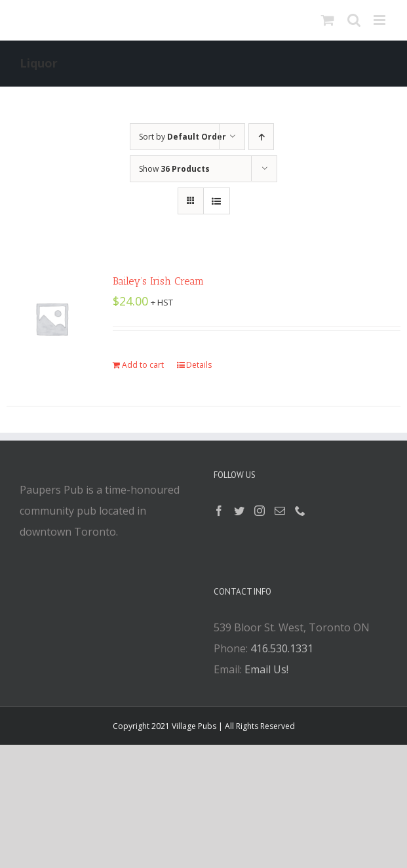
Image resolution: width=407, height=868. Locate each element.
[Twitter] (239, 511)
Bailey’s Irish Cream (158, 281)
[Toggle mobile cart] (328, 20)
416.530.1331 (282, 648)
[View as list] (217, 201)
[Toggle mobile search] (354, 20)
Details (199, 365)
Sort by (183, 137)
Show (174, 169)
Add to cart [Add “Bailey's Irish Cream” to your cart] (143, 365)
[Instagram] (260, 511)
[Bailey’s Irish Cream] (52, 319)
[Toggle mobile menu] (380, 20)
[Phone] (300, 511)
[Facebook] (219, 511)
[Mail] (280, 511)
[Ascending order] (261, 137)
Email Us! (266, 669)
